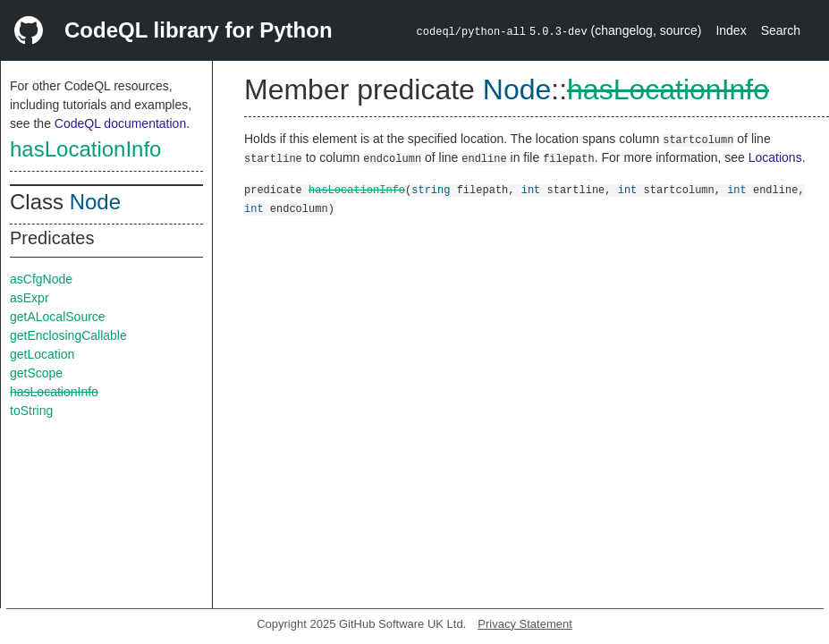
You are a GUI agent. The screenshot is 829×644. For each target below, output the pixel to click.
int (531, 189)
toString (31, 411)
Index (731, 30)
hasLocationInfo (85, 149)
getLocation (42, 354)
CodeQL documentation (120, 123)
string (431, 189)
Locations (775, 157)
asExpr (30, 298)
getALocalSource (58, 317)
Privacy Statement (525, 624)
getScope (36, 373)
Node (95, 202)
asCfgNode (41, 279)
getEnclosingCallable (68, 335)
